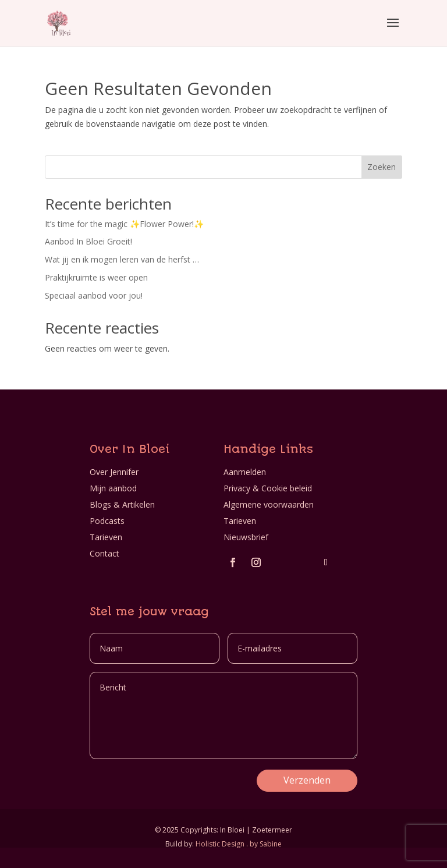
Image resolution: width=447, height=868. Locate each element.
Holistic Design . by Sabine (239, 844)
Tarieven (106, 537)
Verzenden (307, 780)
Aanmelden (245, 472)
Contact (104, 553)
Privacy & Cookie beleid (268, 488)
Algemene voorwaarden (269, 504)
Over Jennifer (114, 472)
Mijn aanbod (113, 488)
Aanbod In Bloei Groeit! (88, 241)
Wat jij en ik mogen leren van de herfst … (122, 259)
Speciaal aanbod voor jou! (94, 295)
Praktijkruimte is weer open (96, 277)
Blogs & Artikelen (122, 504)
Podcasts (107, 521)
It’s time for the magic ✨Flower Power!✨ (124, 224)
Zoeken (382, 167)
